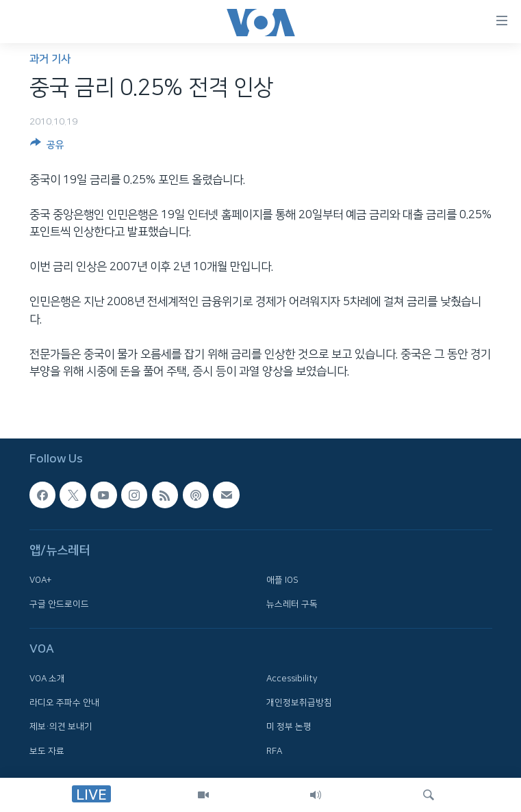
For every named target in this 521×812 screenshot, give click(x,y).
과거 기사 (50, 59)
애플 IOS (282, 579)
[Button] (47, 147)
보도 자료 (47, 750)
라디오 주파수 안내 (64, 703)
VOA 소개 (47, 679)
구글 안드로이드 (59, 604)
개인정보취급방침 (299, 703)
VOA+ (40, 579)
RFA (274, 750)
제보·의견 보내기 (61, 726)
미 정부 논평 (289, 726)
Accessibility (292, 679)
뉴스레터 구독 (292, 604)
